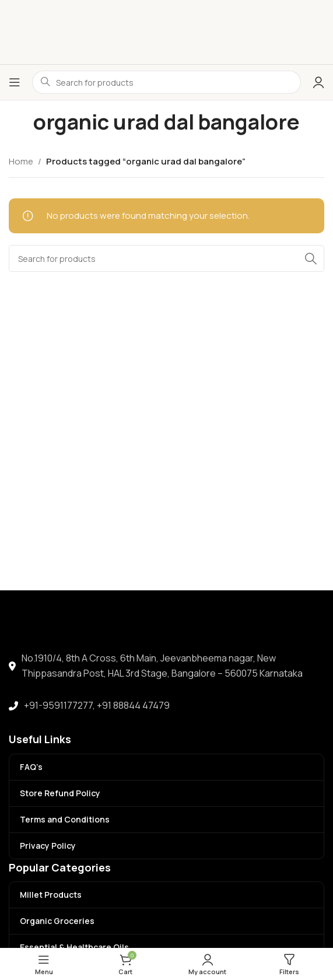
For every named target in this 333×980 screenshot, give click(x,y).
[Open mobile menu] (15, 82)
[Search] (166, 258)
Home (21, 161)
